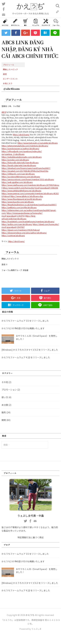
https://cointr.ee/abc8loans (13, 235)
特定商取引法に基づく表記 (31, 537)
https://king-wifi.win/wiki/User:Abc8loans (19, 217)
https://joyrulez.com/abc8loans (15, 160)
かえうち (30, 615)
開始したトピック (10, 69)
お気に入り (8, 83)
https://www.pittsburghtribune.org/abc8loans (21, 191)
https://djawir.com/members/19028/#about (21, 230)
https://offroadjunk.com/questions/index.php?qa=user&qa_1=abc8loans (22, 153)
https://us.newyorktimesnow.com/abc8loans (21, 177)
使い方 (5, 397)
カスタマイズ (46, 22)
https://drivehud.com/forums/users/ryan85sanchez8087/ (26, 168)
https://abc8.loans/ (21, 134)
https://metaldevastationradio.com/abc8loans (22, 157)
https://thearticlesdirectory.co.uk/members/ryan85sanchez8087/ (29, 205)
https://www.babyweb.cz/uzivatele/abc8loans (37, 143)
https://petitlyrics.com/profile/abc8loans (19, 207)
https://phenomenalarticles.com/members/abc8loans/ (25, 146)
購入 (25, 22)
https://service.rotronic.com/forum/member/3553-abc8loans (28, 179)
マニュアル (36, 22)
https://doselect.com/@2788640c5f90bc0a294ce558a (25, 171)
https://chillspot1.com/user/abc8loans (18, 174)
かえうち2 (5, 22)
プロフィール (9, 65)
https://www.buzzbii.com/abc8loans (18, 202)
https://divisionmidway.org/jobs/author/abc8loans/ (24, 233)
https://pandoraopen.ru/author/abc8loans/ (20, 148)
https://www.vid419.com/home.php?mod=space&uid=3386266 (30, 188)
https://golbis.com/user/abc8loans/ (17, 224)
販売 (4, 412)
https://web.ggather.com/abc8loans (17, 182)
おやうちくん (15, 22)
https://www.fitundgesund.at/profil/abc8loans (22, 199)
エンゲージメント (10, 79)
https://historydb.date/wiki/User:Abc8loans (20, 163)
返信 (5, 74)
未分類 (5, 405)
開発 (4, 420)
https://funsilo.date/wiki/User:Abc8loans (19, 165)
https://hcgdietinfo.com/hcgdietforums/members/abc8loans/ (28, 221)
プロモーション (9, 390)
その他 (5, 382)
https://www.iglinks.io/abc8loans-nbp (27, 196)
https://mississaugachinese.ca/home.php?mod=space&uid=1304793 (22, 214)
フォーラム (56, 22)
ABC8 (4, 112)
